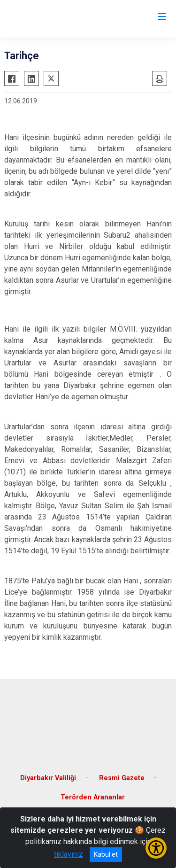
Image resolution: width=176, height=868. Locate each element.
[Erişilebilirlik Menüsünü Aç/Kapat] (156, 848)
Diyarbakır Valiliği (48, 778)
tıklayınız (69, 854)
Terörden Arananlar (93, 797)
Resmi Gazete (122, 778)
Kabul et (106, 854)
